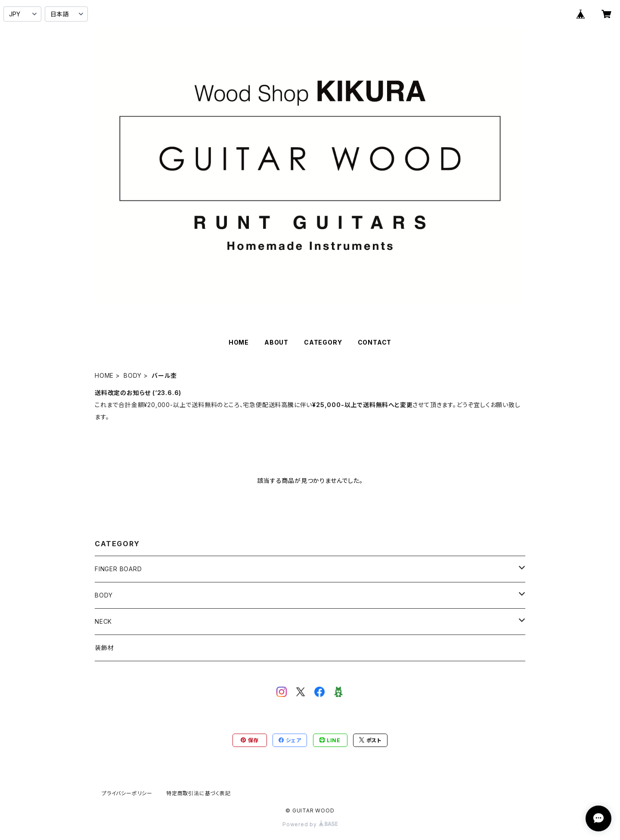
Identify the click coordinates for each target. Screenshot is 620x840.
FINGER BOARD (118, 569)
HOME (239, 342)
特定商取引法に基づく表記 (198, 793)
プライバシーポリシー (127, 793)
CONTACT (375, 342)
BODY (133, 375)
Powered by (310, 824)
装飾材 (104, 648)
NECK (103, 621)
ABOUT (276, 342)
